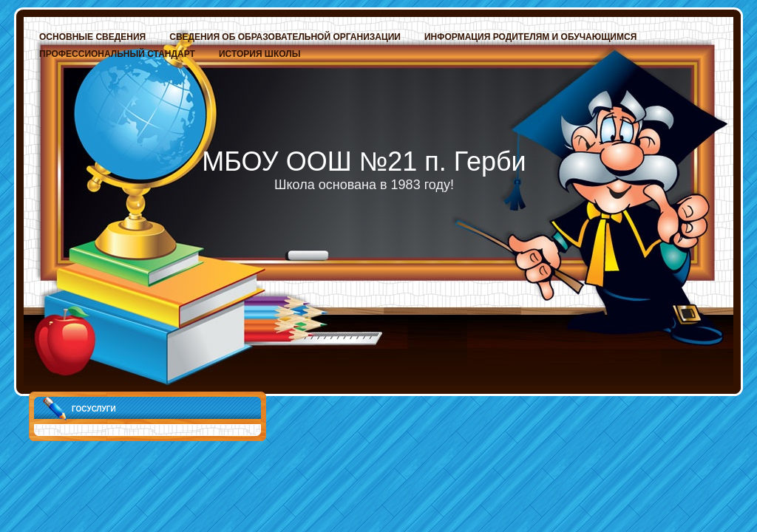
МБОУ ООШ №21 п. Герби (364, 161)
